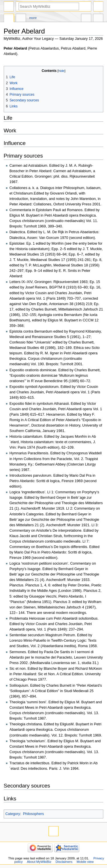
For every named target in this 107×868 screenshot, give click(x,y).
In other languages (86, 19)
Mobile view (85, 862)
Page (9, 19)
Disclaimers (64, 862)
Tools (98, 19)
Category (13, 814)
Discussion (21, 19)
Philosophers (33, 814)
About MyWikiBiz (39, 862)
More (33, 18)
